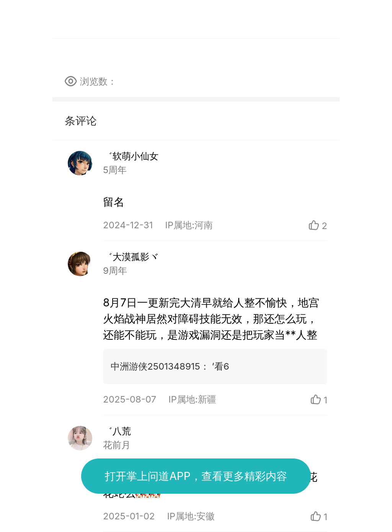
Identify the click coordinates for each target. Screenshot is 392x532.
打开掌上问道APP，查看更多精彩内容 (196, 476)
